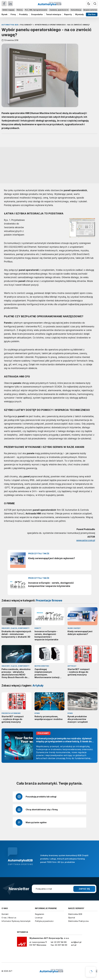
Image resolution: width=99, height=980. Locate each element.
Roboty (20, 10)
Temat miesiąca (53, 14)
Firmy (13, 14)
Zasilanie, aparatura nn (59, 10)
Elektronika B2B (75, 914)
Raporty (68, 14)
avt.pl (74, 945)
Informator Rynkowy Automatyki (16, 921)
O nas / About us (9, 918)
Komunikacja (76, 10)
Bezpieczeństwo (90, 10)
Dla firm (92, 14)
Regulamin (40, 914)
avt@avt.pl (76, 942)
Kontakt (5, 914)
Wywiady (79, 14)
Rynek (4, 14)
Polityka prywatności (44, 921)
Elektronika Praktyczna (78, 921)
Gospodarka (37, 14)
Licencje (39, 918)
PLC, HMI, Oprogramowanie (36, 10)
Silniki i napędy (8, 10)
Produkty (23, 14)
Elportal (72, 918)
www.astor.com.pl (86, 540)
